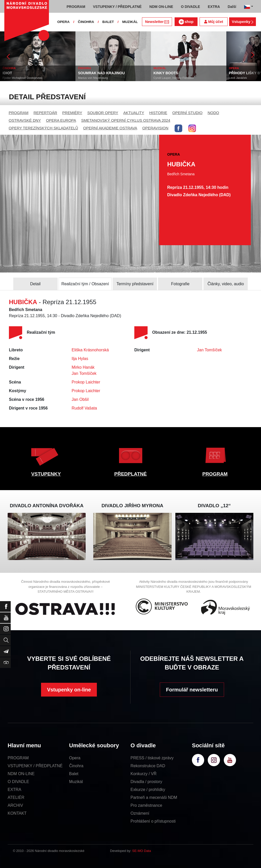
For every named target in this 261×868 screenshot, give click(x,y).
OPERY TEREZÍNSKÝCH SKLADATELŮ (43, 128)
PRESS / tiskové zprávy (152, 758)
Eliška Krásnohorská (90, 350)
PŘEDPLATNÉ (130, 474)
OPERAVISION (155, 128)
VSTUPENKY (46, 474)
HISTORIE (158, 113)
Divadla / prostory (146, 782)
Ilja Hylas (80, 359)
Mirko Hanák (83, 367)
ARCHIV (15, 805)
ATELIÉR (16, 797)
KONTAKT (17, 813)
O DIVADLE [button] (191, 7)
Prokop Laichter (86, 382)
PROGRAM (19, 113)
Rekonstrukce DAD (148, 766)
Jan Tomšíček (84, 373)
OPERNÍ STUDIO (187, 113)
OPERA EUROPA (61, 120)
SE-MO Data (142, 851)
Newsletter (157, 22)
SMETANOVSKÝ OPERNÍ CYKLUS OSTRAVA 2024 (126, 120)
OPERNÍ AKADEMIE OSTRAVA (110, 128)
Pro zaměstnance (146, 805)
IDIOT (7, 73)
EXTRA (14, 790)
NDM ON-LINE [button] (161, 7)
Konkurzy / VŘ (143, 774)
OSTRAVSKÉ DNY (25, 120)
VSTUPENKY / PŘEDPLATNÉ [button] (117, 7)
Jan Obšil (80, 399)
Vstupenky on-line (69, 690)
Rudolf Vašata (84, 408)
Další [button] (232, 7)
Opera (75, 758)
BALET (108, 22)
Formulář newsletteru (192, 690)
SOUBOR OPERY (103, 113)
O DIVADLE (18, 782)
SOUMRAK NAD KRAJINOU (101, 73)
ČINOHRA (86, 22)
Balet (74, 774)
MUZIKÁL (130, 22)
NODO (213, 113)
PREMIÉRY (72, 113)
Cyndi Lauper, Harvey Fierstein (174, 78)
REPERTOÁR (45, 113)
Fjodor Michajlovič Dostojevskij (23, 78)
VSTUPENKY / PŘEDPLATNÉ (35, 766)
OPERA (63, 22)
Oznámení (140, 813)
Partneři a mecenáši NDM (154, 797)
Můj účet (214, 22)
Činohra (76, 766)
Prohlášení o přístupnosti (153, 821)
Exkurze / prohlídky (148, 790)
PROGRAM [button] (76, 7)
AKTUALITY (134, 113)
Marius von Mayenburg (93, 78)
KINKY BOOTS (166, 73)
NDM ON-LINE (21, 774)
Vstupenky (242, 22)
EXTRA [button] (214, 7)
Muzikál (76, 782)
